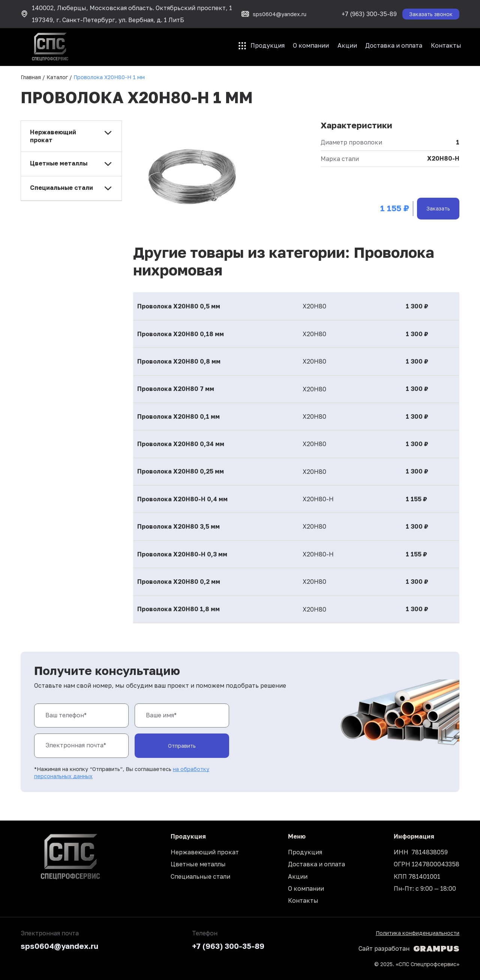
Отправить (182, 746)
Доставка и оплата (394, 45)
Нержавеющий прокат (205, 852)
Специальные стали (200, 876)
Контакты (446, 45)
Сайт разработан (409, 948)
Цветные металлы (198, 864)
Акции (347, 45)
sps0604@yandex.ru (59, 946)
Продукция (268, 45)
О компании (311, 45)
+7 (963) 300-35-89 (369, 14)
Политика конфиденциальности (418, 933)
